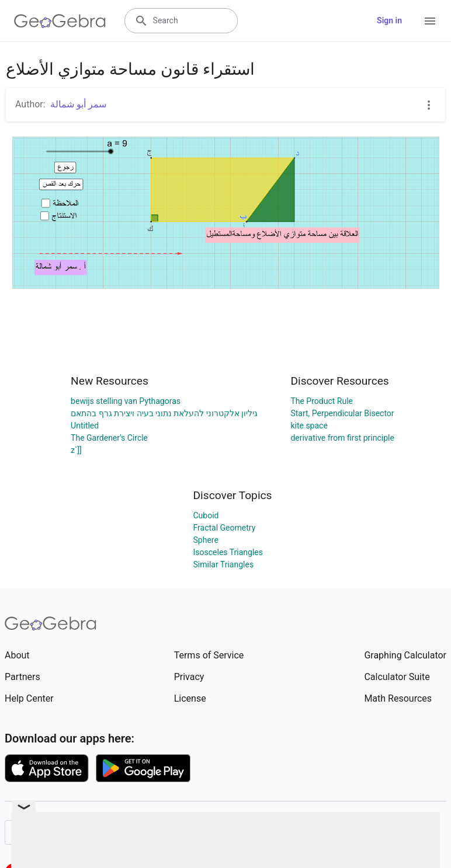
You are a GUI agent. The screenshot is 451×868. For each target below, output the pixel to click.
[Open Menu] (430, 21)
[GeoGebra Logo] (60, 21)
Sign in (389, 20)
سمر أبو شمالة (78, 104)
